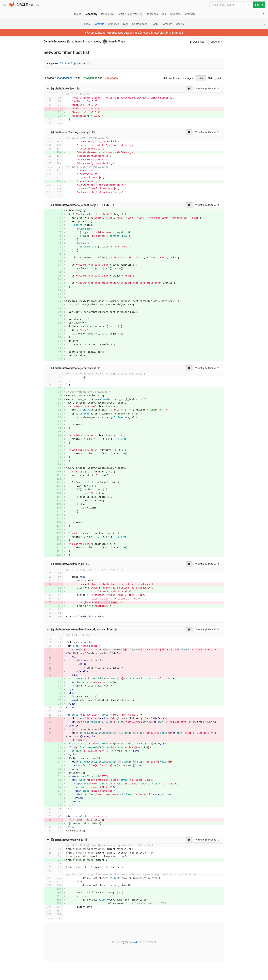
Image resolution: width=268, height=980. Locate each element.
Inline (201, 78)
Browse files (197, 42)
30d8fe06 (66, 64)
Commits (99, 24)
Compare (167, 24)
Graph (154, 24)
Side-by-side (215, 78)
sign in (137, 942)
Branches (113, 24)
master (80, 64)
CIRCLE (22, 5)
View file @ (207, 88)
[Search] (239, 5)
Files (87, 24)
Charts (180, 24)
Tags (126, 24)
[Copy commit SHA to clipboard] (69, 42)
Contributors (140, 24)
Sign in (259, 5)
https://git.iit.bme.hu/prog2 (167, 33)
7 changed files (65, 78)
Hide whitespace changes (178, 78)
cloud (35, 5)
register (125, 942)
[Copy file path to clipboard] (79, 89)
